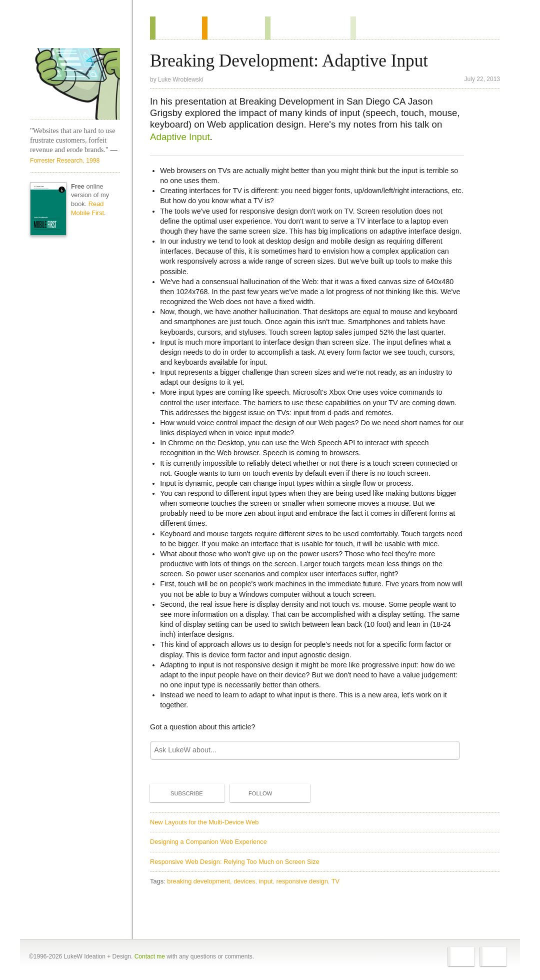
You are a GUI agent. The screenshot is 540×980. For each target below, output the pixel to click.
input (266, 881)
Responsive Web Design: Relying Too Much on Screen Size (235, 862)
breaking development (198, 881)
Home (72, 30)
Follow (252, 793)
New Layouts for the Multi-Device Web (204, 822)
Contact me (150, 956)
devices (244, 881)
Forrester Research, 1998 (65, 161)
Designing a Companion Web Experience (208, 842)
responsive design (302, 881)
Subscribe (178, 793)
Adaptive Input (180, 137)
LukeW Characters (75, 84)
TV (335, 881)
